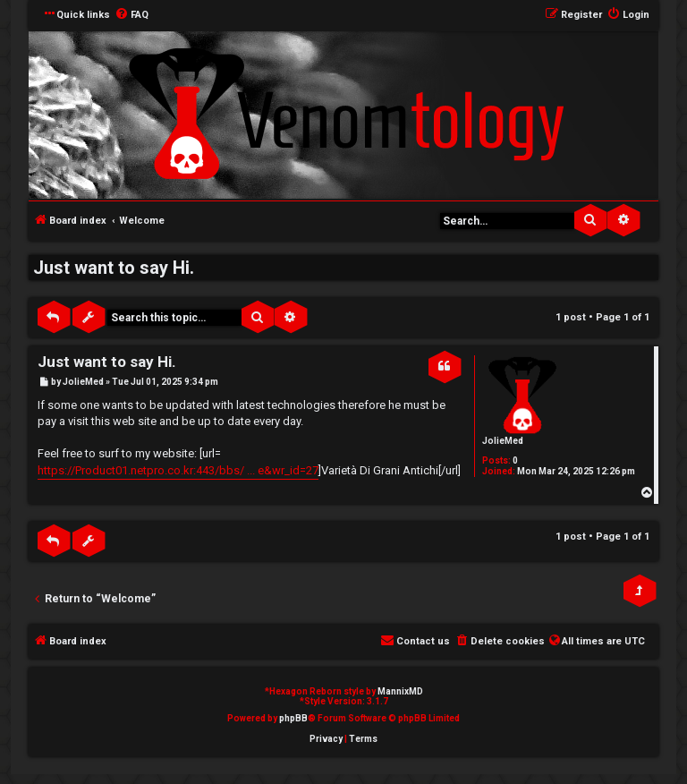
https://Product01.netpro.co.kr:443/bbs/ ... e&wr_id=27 (178, 470)
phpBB (293, 718)
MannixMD (400, 691)
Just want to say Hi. (114, 268)
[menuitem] (131, 15)
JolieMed (503, 441)
